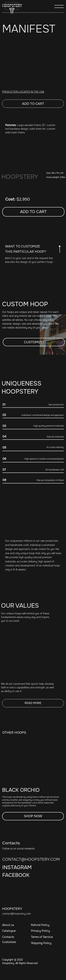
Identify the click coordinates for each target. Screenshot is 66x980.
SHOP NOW (33, 816)
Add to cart (33, 104)
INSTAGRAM (17, 867)
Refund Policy (40, 925)
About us (8, 925)
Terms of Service (42, 937)
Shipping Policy (41, 943)
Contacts (8, 937)
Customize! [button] (34, 342)
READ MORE (33, 703)
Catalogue (9, 931)
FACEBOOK (16, 875)
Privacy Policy (40, 931)
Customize (9, 942)
